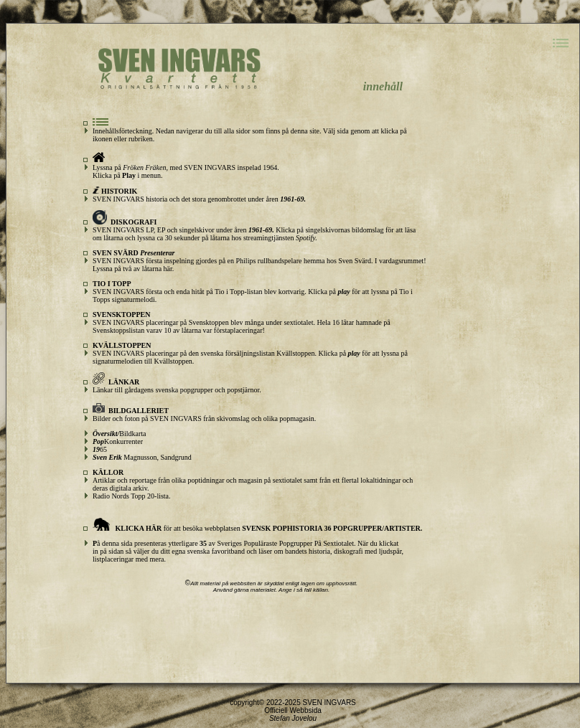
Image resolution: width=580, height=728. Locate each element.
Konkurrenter (118, 441)
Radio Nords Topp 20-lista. (132, 496)
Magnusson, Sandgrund (142, 457)
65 (100, 449)
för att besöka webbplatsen (257, 528)
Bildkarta (119, 434)
